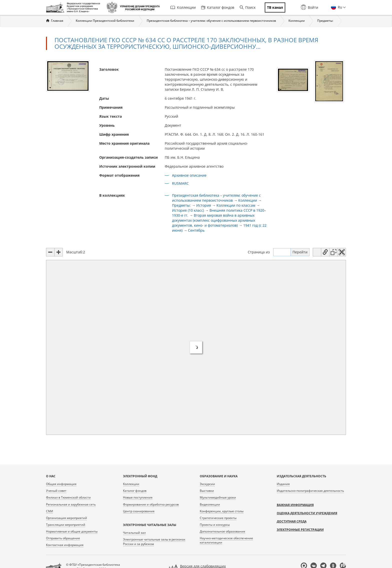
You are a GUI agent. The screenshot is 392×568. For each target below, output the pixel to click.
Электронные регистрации (300, 530)
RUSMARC (180, 183)
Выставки (207, 491)
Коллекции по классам (236, 205)
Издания (283, 484)
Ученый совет (56, 491)
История (204, 205)
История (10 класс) (188, 210)
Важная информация (295, 505)
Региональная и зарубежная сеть (71, 504)
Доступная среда (292, 521)
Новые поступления (138, 497)
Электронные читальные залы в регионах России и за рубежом (154, 542)
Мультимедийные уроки (218, 497)
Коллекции (183, 7)
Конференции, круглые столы (222, 511)
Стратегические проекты (218, 518)
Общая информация (61, 484)
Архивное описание (189, 175)
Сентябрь (196, 230)
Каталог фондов (218, 7)
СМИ (49, 511)
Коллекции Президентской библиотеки (105, 21)
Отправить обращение (63, 538)
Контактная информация (65, 545)
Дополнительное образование (222, 531)
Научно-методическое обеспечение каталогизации (226, 540)
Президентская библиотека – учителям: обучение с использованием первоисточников (211, 21)
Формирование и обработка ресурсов (151, 504)
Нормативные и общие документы (72, 531)
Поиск (248, 7)
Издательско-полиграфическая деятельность (310, 491)
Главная (57, 21)
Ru (339, 7)
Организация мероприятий (66, 518)
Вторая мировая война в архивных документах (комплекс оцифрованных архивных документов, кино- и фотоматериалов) (213, 220)
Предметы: (325, 21)
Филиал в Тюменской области (68, 497)
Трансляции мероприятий (66, 525)
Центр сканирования (139, 511)
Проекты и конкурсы (215, 525)
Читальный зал (134, 533)
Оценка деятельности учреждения (307, 513)
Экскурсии (207, 484)
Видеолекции (210, 504)
